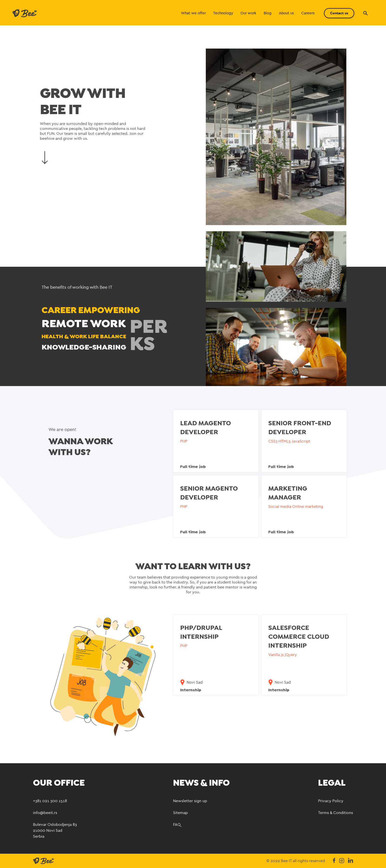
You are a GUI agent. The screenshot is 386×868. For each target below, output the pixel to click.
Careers (308, 13)
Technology (223, 13)
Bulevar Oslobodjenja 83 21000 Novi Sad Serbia (55, 830)
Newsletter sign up (190, 801)
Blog (268, 13)
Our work (248, 13)
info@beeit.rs (45, 813)
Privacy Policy (331, 801)
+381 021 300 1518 (50, 801)
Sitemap (180, 813)
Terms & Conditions (336, 813)
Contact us (339, 13)
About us (286, 13)
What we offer (193, 13)
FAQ (177, 824)
